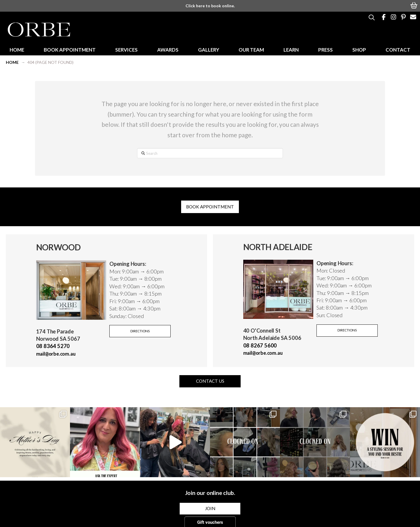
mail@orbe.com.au (56, 354)
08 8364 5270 (53, 346)
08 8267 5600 (260, 345)
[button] (414, 5)
